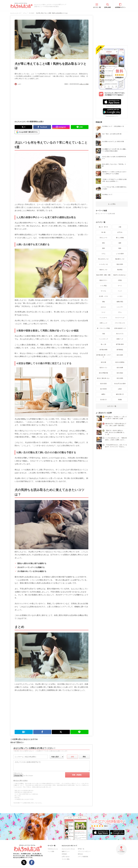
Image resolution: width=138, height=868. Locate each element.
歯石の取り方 (120, 394)
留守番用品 (120, 350)
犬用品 (120, 280)
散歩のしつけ (103, 270)
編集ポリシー (66, 851)
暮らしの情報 (120, 238)
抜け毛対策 (103, 389)
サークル (103, 291)
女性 (72, 757)
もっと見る (112, 204)
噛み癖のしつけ (120, 259)
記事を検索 (107, 7)
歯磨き (103, 394)
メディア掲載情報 (83, 857)
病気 (103, 243)
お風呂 (120, 389)
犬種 (120, 227)
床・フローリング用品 (103, 328)
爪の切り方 (103, 400)
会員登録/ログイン (120, 7)
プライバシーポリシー (84, 851)
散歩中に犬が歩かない (120, 275)
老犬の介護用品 (120, 362)
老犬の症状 (103, 384)
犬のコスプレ (120, 334)
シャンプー (120, 307)
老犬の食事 (120, 368)
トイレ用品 (103, 286)
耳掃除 (120, 400)
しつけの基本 (120, 254)
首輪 (103, 302)
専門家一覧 (81, 849)
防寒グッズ (120, 339)
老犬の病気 (120, 378)
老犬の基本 (120, 355)
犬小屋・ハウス (103, 296)
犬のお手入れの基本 (120, 384)
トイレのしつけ (103, 264)
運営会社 (80, 854)
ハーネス (120, 296)
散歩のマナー (103, 280)
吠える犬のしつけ (103, 259)
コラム (103, 254)
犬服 (103, 334)
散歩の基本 (120, 264)
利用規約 (64, 854)
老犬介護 (103, 362)
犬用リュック (103, 323)
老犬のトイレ (103, 368)
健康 (120, 243)
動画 (120, 248)
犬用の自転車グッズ (120, 328)
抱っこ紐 (103, 344)
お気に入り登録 (84, 84)
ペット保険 (51, 851)
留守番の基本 (120, 344)
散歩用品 (120, 270)
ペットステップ (103, 339)
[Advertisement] (33, 101)
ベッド (120, 291)
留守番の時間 (103, 350)
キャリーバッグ (120, 318)
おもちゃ (103, 307)
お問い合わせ (66, 857)
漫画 (103, 248)
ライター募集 (66, 859)
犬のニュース (103, 238)
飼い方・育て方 (103, 227)
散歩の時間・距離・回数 (103, 275)
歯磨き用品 (120, 302)
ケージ (120, 286)
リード (103, 312)
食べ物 (103, 232)
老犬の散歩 (120, 373)
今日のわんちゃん (53, 849)
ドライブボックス (120, 323)
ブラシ (120, 312)
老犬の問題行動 (103, 373)
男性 (84, 757)
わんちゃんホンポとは (68, 849)
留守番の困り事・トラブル (103, 356)
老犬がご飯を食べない (103, 378)
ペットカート (103, 318)
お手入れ (120, 232)
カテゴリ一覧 (97, 7)
